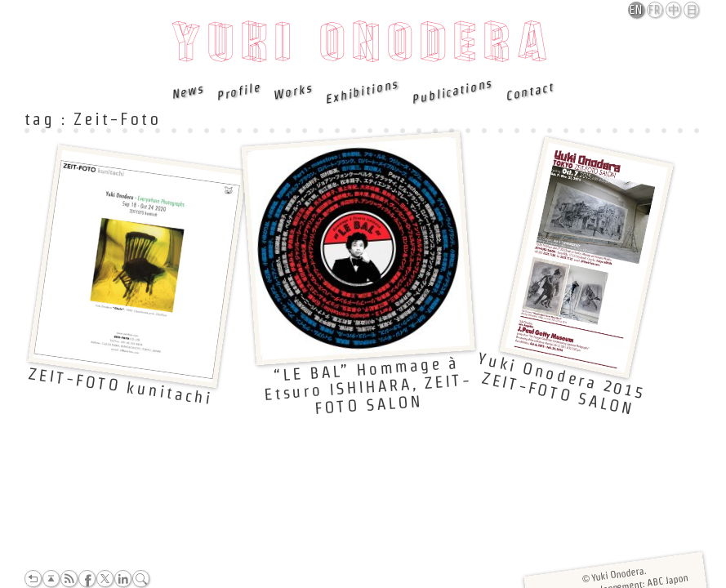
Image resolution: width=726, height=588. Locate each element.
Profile (238, 91)
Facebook (87, 579)
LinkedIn (123, 579)
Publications (452, 91)
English (637, 10)
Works (292, 91)
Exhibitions (362, 91)
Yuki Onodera (363, 47)
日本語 (692, 11)
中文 (674, 11)
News (188, 91)
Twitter (105, 579)
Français (656, 10)
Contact (529, 91)
